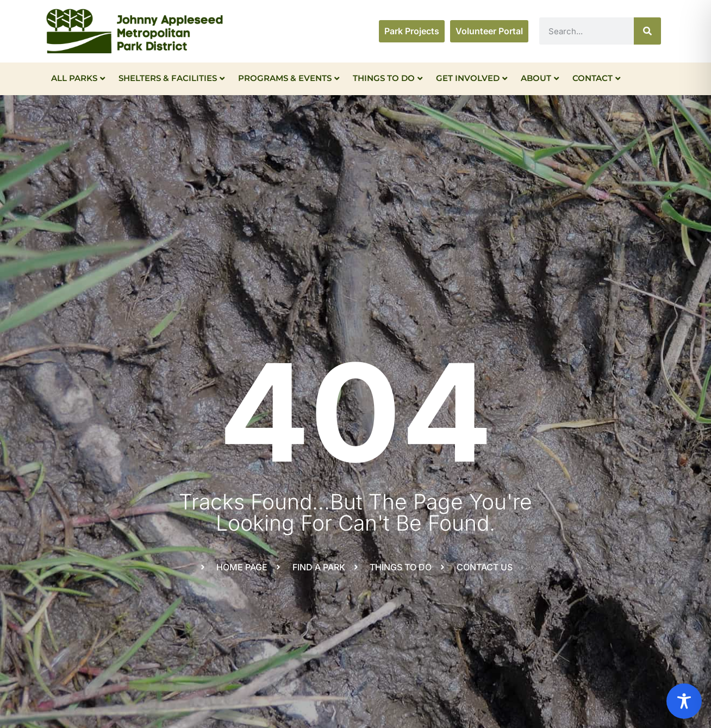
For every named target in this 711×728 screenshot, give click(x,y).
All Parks (78, 78)
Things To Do (388, 78)
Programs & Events (289, 78)
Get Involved (472, 78)
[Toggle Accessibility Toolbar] (684, 701)
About (540, 78)
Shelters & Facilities (171, 78)
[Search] (647, 31)
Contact (596, 78)
